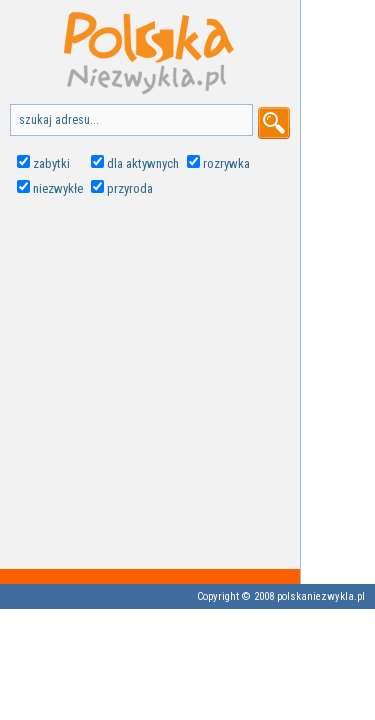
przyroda (130, 188)
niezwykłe (58, 188)
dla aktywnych (143, 163)
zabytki (51, 163)
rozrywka (226, 163)
